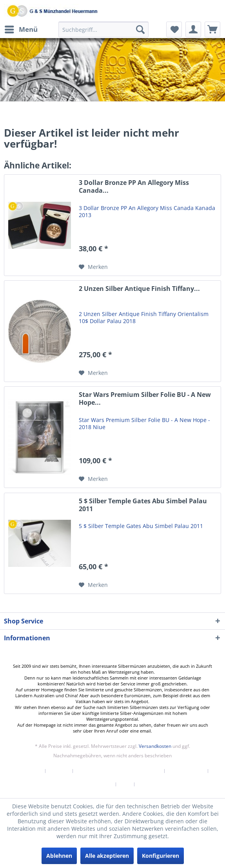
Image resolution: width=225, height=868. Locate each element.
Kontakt (59, 771)
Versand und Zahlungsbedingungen (119, 771)
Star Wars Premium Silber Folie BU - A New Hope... (145, 399)
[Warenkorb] (212, 29)
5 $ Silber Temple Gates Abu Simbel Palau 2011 (143, 505)
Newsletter (28, 771)
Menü (21, 28)
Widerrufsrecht (186, 771)
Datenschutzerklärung (86, 784)
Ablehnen (59, 856)
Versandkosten (155, 746)
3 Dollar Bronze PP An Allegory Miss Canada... (134, 187)
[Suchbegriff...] (103, 29)
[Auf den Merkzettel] (93, 267)
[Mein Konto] (193, 29)
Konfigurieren (161, 856)
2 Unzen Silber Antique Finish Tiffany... (139, 289)
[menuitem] (21, 29)
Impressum (152, 784)
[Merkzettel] (174, 29)
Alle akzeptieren (107, 856)
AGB (125, 784)
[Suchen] (140, 29)
